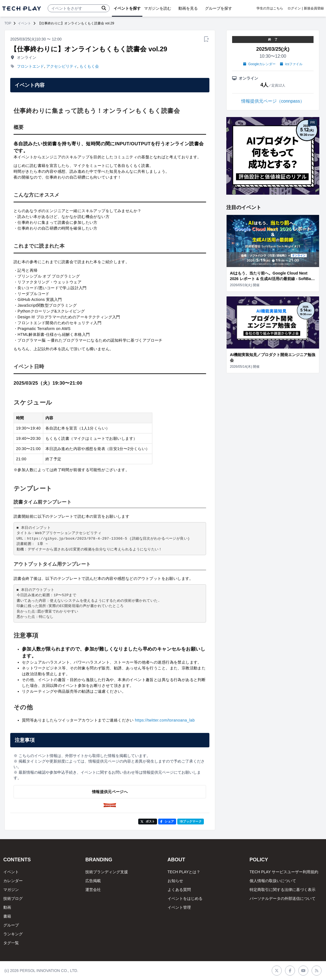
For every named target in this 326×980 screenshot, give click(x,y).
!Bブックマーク (191, 821)
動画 (7, 907)
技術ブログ (13, 898)
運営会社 (93, 890)
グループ (11, 925)
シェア (167, 821)
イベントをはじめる (185, 898)
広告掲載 (93, 881)
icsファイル (291, 64)
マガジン (11, 890)
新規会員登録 (314, 8)
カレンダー (13, 881)
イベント (24, 23)
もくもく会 (89, 66)
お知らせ (175, 881)
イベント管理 (179, 907)
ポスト (148, 821)
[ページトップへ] (22, 8)
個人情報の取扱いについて (273, 881)
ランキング (13, 934)
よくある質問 (179, 890)
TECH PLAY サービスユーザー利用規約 (284, 872)
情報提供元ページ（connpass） (273, 101)
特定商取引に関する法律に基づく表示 (283, 890)
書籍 (7, 916)
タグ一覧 (11, 943)
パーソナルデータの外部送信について (283, 898)
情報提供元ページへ (110, 792)
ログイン (294, 8)
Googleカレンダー (259, 64)
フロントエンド (30, 66)
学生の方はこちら (270, 8)
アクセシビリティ (62, 66)
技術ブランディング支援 (107, 872)
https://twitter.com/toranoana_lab (165, 720)
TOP (8, 23)
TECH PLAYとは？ (184, 872)
